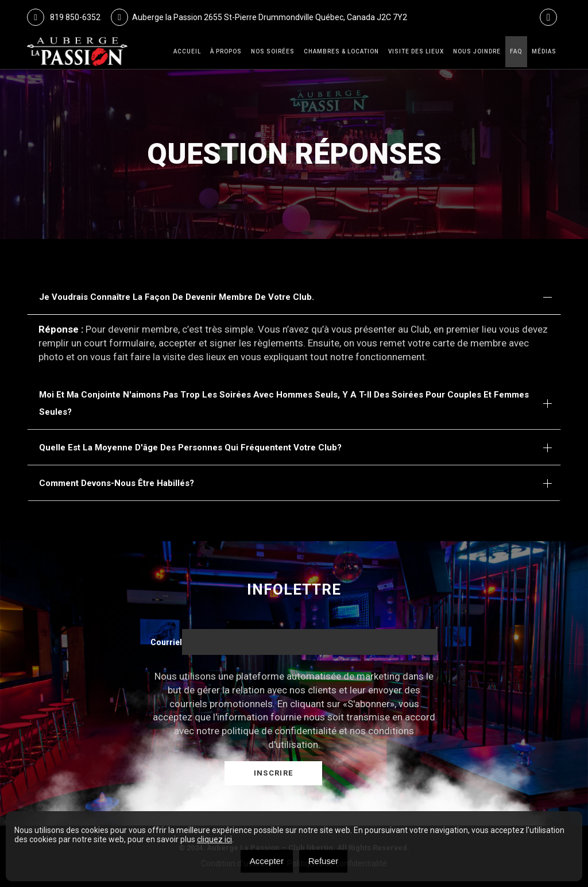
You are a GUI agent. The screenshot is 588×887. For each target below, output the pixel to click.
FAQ (516, 51)
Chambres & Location (341, 51)
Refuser (324, 861)
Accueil (187, 51)
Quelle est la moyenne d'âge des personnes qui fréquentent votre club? (190, 448)
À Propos (226, 51)
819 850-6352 (64, 17)
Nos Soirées (273, 51)
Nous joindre (477, 51)
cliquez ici (214, 839)
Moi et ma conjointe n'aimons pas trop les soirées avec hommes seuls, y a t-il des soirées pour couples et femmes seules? (284, 403)
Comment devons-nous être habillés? (117, 483)
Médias (544, 51)
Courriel (166, 642)
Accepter (267, 861)
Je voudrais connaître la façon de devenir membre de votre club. (177, 297)
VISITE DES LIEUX (416, 51)
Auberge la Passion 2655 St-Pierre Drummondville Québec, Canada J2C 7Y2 (259, 17)
